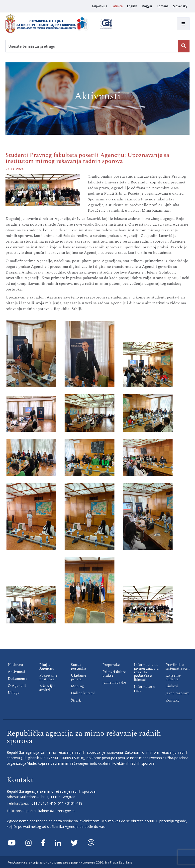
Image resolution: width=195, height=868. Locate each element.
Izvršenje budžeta (173, 677)
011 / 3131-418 (70, 803)
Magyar (147, 6)
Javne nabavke (114, 682)
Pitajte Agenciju (47, 667)
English (132, 6)
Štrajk (76, 700)
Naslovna (15, 665)
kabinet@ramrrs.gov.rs (56, 810)
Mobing (77, 686)
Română (163, 6)
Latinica (117, 6)
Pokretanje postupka (48, 677)
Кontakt (172, 700)
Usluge (13, 693)
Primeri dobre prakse (114, 674)
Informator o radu (145, 689)
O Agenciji (17, 686)
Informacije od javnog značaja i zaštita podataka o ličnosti (146, 672)
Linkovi (172, 686)
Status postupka (78, 667)
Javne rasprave (178, 693)
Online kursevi (83, 693)
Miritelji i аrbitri (48, 688)
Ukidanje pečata (78, 677)
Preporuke (111, 665)
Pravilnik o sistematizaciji (178, 667)
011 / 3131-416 (44, 803)
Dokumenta (17, 679)
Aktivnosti (16, 672)
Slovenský (180, 6)
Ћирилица (99, 6)
